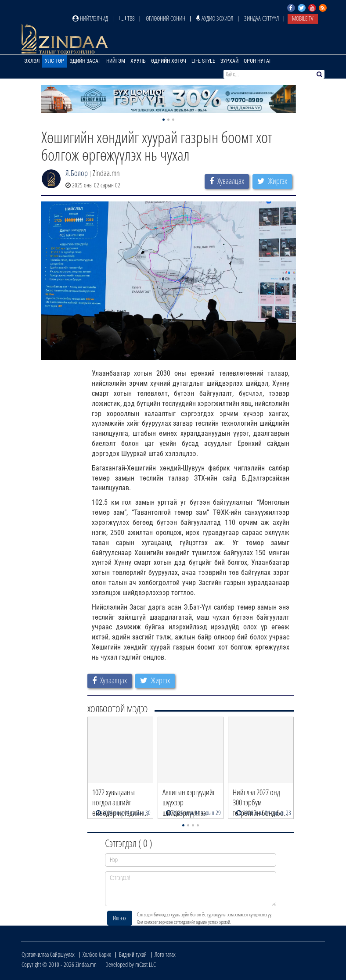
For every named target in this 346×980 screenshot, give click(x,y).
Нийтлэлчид (90, 18)
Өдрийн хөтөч (169, 61)
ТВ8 (127, 18)
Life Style (203, 61)
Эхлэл (32, 61)
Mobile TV (303, 18)
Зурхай (229, 61)
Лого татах (165, 954)
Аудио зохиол (215, 18)
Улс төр (54, 61)
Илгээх (120, 918)
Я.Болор (77, 173)
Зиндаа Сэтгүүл (261, 18)
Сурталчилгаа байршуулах (48, 954)
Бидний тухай (133, 954)
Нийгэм (116, 61)
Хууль (138, 61)
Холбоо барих (97, 954)
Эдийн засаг (85, 61)
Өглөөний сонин (166, 18)
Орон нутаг (258, 61)
